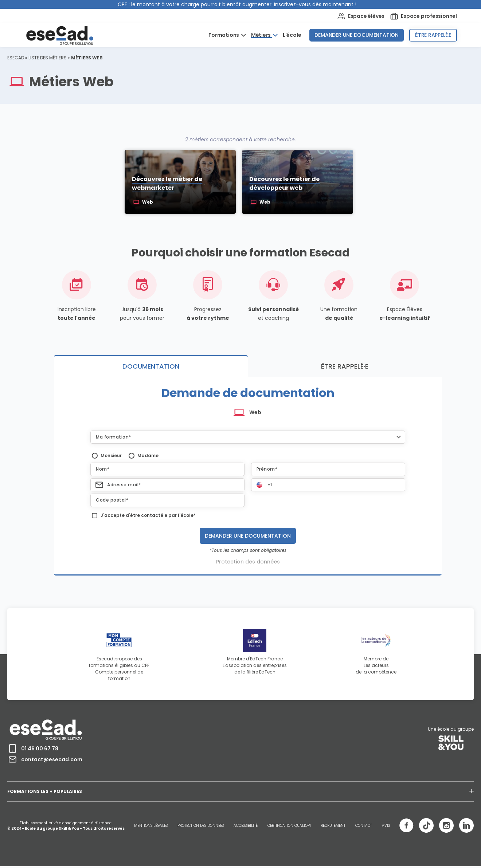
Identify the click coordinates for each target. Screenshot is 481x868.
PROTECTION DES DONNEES (201, 826)
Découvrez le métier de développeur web (285, 184)
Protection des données (248, 562)
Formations (224, 35)
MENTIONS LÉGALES (151, 826)
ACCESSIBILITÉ (246, 826)
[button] (248, 437)
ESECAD (16, 58)
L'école (292, 35)
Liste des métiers (48, 58)
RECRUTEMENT (333, 826)
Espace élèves (361, 16)
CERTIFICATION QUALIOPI (289, 826)
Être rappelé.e (433, 35)
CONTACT (364, 826)
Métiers (261, 35)
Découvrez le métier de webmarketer (166, 184)
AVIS (386, 826)
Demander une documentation (357, 35)
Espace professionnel (424, 16)
